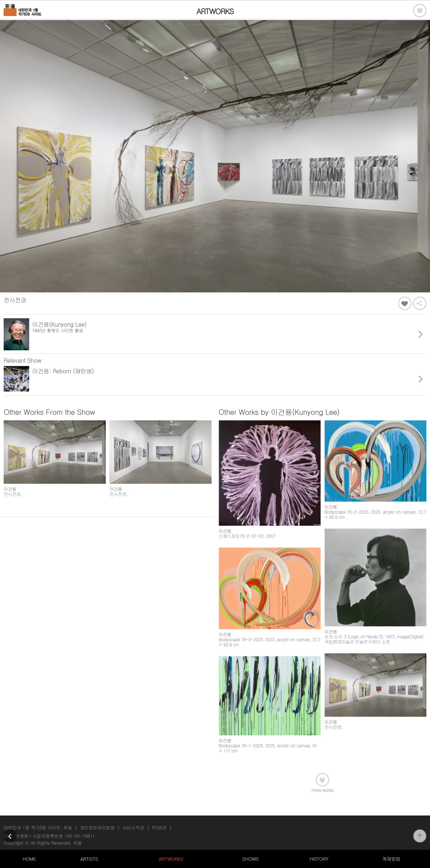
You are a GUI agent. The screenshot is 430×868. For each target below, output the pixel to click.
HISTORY (319, 859)
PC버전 (159, 827)
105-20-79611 (80, 836)
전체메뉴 (420, 11)
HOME (29, 859)
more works (322, 789)
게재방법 (391, 859)
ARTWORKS (171, 859)
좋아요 (405, 303)
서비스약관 (133, 827)
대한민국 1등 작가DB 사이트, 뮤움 (38, 827)
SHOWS (250, 859)
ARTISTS (89, 859)
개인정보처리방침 (97, 827)
